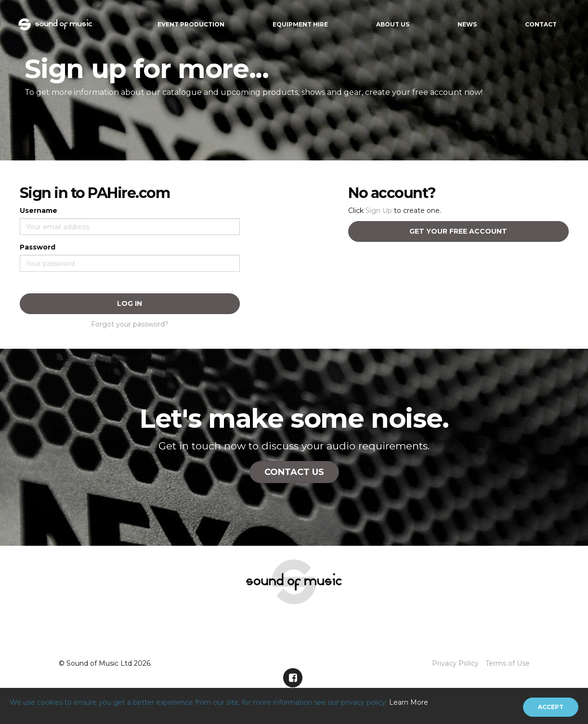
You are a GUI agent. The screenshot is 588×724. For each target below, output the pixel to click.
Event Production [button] (191, 24)
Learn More (409, 702)
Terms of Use (508, 663)
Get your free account (458, 231)
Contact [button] (541, 24)
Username (39, 211)
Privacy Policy (455, 663)
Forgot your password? (130, 324)
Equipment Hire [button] (300, 24)
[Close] (551, 707)
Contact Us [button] (294, 472)
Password (38, 247)
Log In (130, 303)
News (467, 24)
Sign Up (379, 211)
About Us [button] (393, 24)
